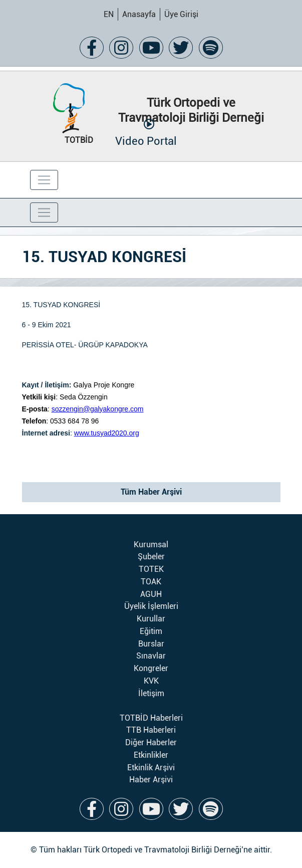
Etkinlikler (151, 755)
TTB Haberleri (151, 730)
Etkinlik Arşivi (151, 768)
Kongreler (151, 668)
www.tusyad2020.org (107, 433)
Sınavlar (151, 656)
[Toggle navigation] (44, 180)
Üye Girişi (181, 14)
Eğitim (151, 631)
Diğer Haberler (151, 742)
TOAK (151, 582)
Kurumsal (151, 545)
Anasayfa (139, 14)
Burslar (151, 644)
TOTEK (151, 569)
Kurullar (151, 619)
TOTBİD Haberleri (151, 718)
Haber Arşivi (151, 780)
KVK (151, 681)
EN (109, 14)
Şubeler (151, 557)
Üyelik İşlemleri (151, 606)
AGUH (151, 594)
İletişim (151, 693)
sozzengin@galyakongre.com (98, 409)
